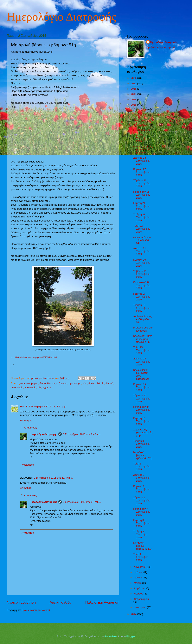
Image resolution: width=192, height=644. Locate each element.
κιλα (85, 383)
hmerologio (17, 387)
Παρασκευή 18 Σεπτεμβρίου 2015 (142, 285)
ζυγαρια (63, 383)
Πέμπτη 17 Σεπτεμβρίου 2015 (142, 297)
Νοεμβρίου (140, 115)
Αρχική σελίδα (61, 602)
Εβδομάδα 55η (141, 130)
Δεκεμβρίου (141, 109)
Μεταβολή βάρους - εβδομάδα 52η (143, 455)
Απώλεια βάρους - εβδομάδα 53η (143, 319)
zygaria (47, 387)
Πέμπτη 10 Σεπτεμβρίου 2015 (142, 421)
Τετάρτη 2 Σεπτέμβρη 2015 (141, 535)
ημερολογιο (75, 383)
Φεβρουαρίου (141, 599)
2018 (134, 89)
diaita (91, 383)
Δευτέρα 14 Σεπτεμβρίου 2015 (142, 362)
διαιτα (43, 383)
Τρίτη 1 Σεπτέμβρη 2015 (141, 557)
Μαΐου (138, 583)
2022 (134, 78)
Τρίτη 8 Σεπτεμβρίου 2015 (142, 467)
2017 (134, 94)
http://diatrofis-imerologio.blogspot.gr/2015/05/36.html (34, 357)
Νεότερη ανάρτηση (21, 602)
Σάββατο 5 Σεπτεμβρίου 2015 (142, 500)
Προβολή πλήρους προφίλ (161, 47)
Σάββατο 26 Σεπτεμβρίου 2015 (142, 183)
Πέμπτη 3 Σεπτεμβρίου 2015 (142, 523)
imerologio (30, 387)
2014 (134, 614)
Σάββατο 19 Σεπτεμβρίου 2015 (142, 274)
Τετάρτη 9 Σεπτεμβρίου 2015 (142, 444)
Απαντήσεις (30, 427)
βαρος (35, 383)
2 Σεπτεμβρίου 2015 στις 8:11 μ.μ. (48, 407)
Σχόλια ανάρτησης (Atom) (36, 610)
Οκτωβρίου (140, 120)
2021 (134, 83)
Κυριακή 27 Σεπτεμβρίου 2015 (142, 172)
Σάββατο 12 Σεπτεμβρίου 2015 (142, 399)
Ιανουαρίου (140, 607)
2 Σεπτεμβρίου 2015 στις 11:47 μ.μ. (53, 478)
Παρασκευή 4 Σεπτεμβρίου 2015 (142, 512)
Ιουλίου (138, 572)
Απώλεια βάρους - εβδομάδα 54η (143, 240)
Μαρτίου (139, 594)
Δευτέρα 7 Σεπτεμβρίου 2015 (142, 478)
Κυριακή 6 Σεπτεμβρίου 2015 (142, 489)
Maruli (24, 407)
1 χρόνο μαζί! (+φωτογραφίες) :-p (143, 433)
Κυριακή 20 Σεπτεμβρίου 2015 (142, 263)
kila (39, 387)
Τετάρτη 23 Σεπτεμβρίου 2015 (142, 217)
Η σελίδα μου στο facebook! (143, 329)
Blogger (131, 636)
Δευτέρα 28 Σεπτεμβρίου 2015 (142, 161)
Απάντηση (26, 420)
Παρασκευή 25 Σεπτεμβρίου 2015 (142, 195)
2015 (134, 105)
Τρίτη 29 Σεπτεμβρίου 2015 (142, 138)
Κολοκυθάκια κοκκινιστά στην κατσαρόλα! (141, 374)
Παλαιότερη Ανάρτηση (102, 602)
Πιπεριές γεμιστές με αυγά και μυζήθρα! (143, 150)
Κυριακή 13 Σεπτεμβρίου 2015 (142, 387)
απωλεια (25, 383)
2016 (134, 100)
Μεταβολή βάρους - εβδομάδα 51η (143, 546)
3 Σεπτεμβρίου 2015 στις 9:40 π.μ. (82, 434)
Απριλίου (139, 588)
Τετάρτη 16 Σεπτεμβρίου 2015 (142, 308)
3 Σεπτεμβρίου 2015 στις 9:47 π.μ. (82, 502)
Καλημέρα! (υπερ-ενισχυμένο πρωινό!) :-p (143, 339)
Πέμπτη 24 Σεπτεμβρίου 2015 (142, 206)
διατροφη (52, 383)
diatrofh (100, 383)
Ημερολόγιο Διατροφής (61, 17)
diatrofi (109, 383)
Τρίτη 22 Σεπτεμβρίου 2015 (142, 229)
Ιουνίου (138, 578)
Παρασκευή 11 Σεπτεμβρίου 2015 (142, 410)
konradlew (111, 636)
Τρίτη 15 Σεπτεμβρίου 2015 (142, 350)
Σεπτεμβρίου (141, 125)
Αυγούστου (140, 567)
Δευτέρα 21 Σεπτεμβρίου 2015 (142, 251)
